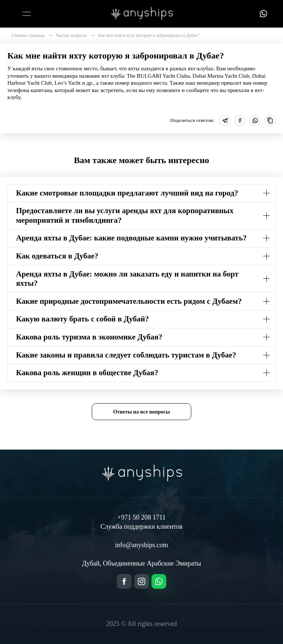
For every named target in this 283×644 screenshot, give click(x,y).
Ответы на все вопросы (141, 412)
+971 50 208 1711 (142, 517)
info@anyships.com (141, 545)
